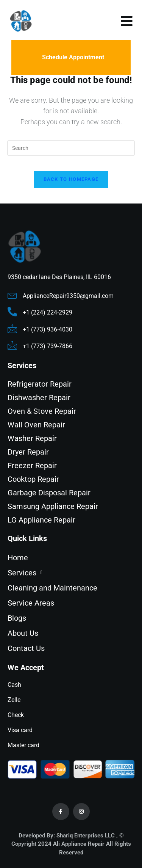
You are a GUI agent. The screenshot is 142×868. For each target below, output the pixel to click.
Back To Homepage (71, 179)
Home (18, 558)
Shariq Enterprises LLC (86, 836)
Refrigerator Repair (40, 384)
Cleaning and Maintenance (52, 588)
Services (27, 573)
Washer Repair (32, 438)
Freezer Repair (32, 466)
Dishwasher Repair (39, 398)
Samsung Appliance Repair (53, 506)
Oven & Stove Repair (42, 411)
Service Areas (31, 603)
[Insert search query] (71, 148)
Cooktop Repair (33, 479)
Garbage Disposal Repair (49, 493)
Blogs (17, 618)
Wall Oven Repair (36, 425)
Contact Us (26, 648)
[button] (71, 573)
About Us (23, 633)
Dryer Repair (28, 452)
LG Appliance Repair (41, 520)
